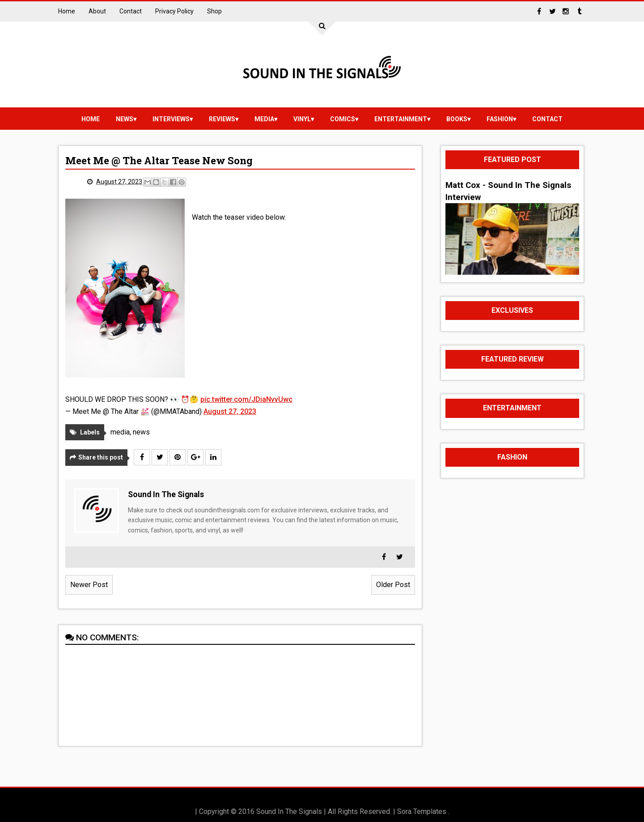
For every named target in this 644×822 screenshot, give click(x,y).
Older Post (393, 585)
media (264, 119)
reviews (222, 119)
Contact (131, 11)
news (125, 119)
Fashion (500, 119)
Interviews (171, 119)
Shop (214, 11)
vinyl (302, 119)
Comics (343, 119)
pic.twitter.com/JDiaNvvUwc (246, 399)
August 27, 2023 (230, 411)
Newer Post (89, 585)
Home (67, 11)
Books (457, 119)
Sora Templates (422, 811)
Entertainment (401, 119)
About (97, 11)
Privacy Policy (174, 11)
